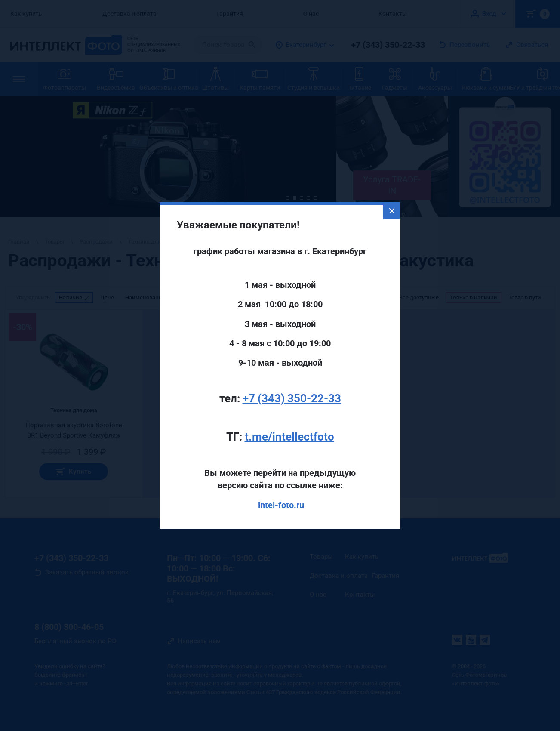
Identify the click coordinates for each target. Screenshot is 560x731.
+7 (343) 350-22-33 (292, 383)
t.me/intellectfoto (289, 422)
